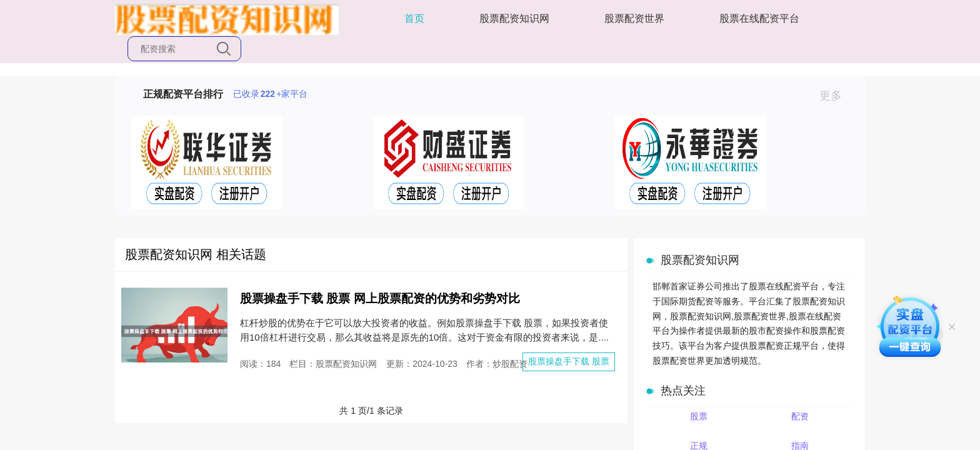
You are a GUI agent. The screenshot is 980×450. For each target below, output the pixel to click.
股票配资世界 (634, 18)
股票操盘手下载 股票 (569, 361)
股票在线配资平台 (759, 18)
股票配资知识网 (514, 18)
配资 (800, 416)
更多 (836, 96)
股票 (699, 416)
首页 (414, 18)
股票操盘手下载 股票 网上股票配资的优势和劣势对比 (380, 298)
